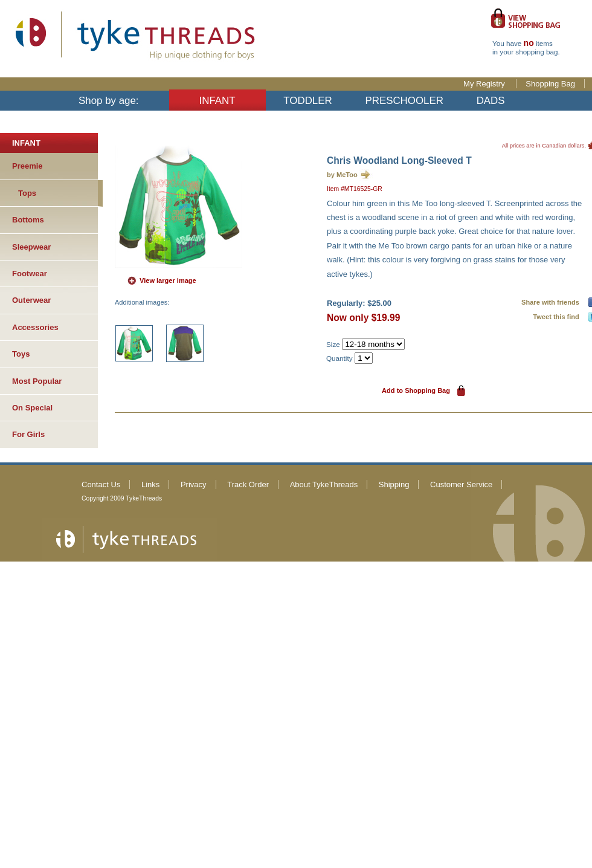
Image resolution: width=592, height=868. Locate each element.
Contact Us (101, 484)
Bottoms (28, 220)
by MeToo (342, 175)
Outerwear (31, 300)
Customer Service (461, 484)
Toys (21, 354)
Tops (27, 193)
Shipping (394, 484)
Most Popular (37, 381)
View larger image (168, 280)
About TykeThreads (324, 484)
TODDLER (307, 101)
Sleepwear (31, 247)
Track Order (248, 484)
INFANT (217, 101)
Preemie (27, 166)
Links (150, 484)
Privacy (194, 484)
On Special (32, 408)
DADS (491, 101)
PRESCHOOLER (404, 101)
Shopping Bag (550, 84)
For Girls (28, 434)
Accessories (35, 327)
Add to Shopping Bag (416, 390)
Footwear (30, 274)
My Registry (485, 84)
